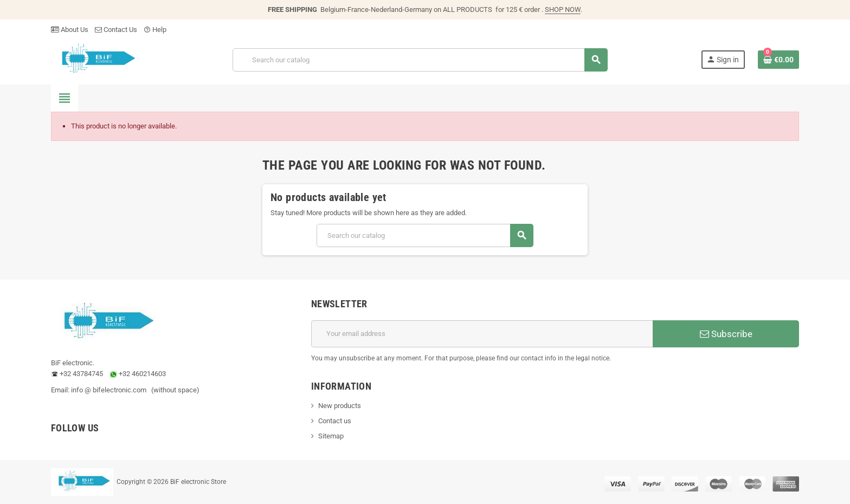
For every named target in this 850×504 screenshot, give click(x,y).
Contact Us (116, 30)
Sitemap (331, 436)
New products (340, 406)
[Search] (420, 60)
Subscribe (726, 334)
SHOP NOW (563, 9)
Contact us (335, 421)
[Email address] (482, 334)
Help (155, 30)
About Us (70, 30)
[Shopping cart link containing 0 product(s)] (778, 60)
